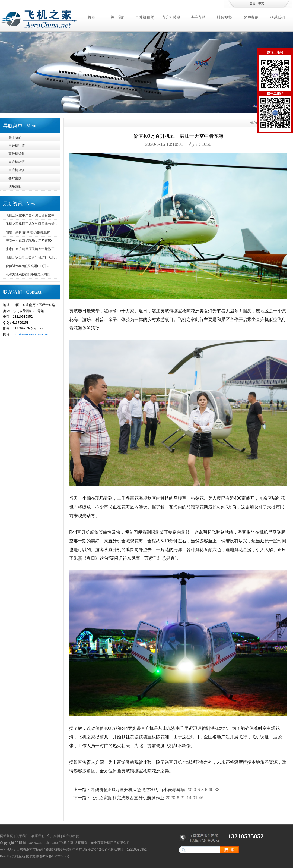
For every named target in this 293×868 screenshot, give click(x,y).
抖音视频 (224, 17)
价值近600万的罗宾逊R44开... (27, 266)
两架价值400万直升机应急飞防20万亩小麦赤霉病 (138, 790)
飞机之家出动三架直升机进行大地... (31, 257)
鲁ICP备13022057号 (55, 856)
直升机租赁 (145, 17)
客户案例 (251, 17)
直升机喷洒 (171, 17)
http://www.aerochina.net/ (31, 334)
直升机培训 (17, 170)
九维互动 (18, 856)
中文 (261, 3)
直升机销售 (17, 154)
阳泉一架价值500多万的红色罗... (29, 232)
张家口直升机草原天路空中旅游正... (31, 249)
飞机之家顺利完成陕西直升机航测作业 (128, 798)
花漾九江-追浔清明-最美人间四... (29, 274)
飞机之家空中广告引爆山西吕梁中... (31, 215)
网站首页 (7, 836)
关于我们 (118, 17)
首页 (91, 17)
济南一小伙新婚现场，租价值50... (30, 241)
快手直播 (198, 17)
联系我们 (278, 17)
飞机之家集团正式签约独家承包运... (31, 224)
